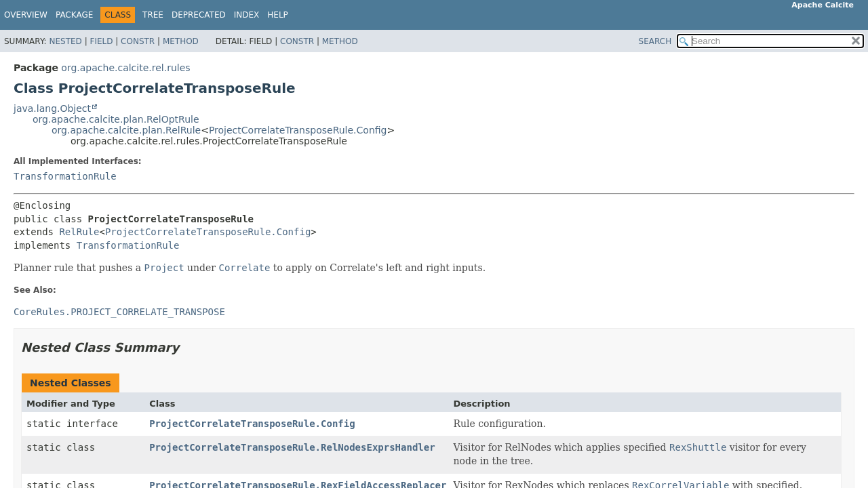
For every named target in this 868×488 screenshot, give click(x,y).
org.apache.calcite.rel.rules (125, 68)
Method (181, 41)
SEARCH (655, 41)
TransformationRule (65, 176)
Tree (153, 15)
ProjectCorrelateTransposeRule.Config (298, 130)
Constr (138, 41)
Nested (65, 41)
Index (247, 15)
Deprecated (199, 15)
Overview (26, 15)
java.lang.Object (52, 108)
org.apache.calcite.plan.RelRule (126, 130)
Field (101, 41)
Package (74, 15)
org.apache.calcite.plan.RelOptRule (116, 119)
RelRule (79, 232)
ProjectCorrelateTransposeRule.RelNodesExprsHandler (292, 447)
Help (278, 15)
